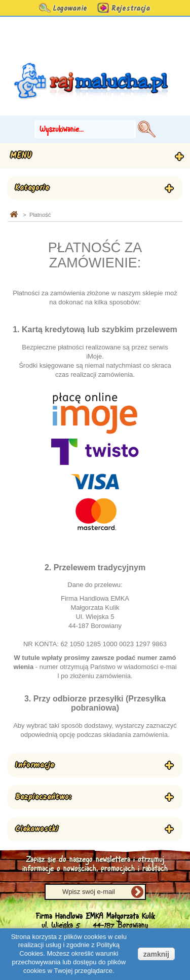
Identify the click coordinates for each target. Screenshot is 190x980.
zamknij (156, 954)
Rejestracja (131, 9)
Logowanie (70, 9)
